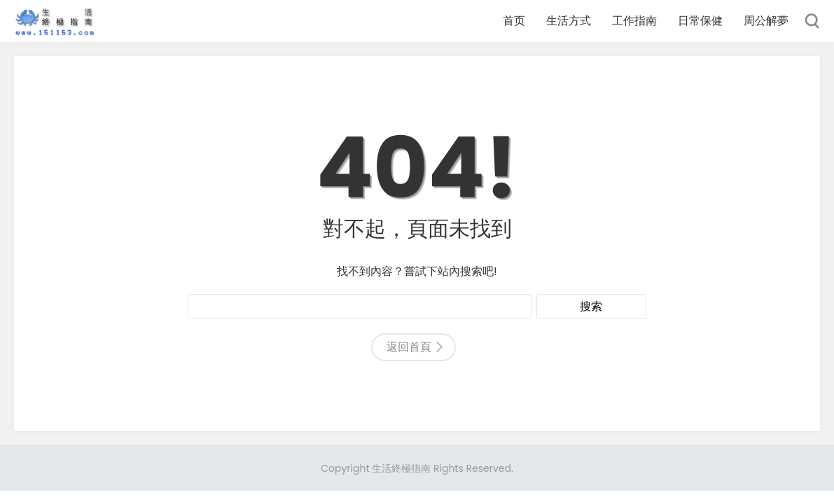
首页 (514, 21)
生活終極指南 (401, 468)
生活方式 (569, 21)
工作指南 (634, 21)
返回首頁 (409, 347)
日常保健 (700, 21)
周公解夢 (766, 21)
